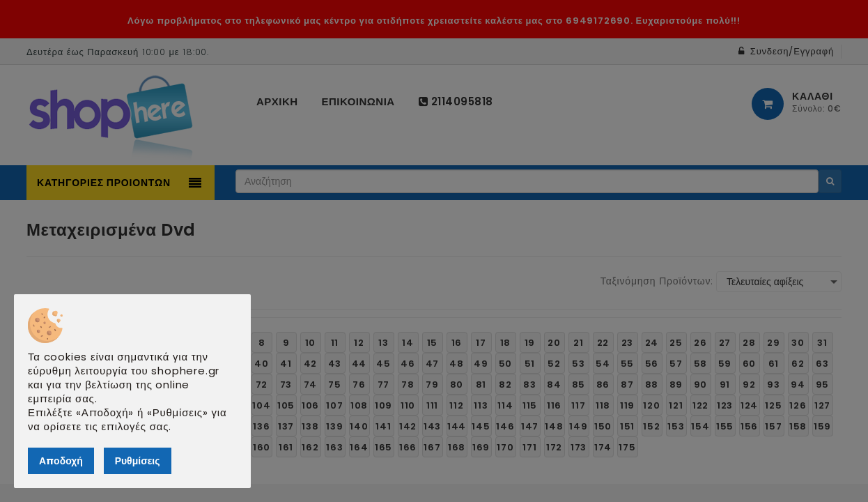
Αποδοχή (61, 461)
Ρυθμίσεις (138, 461)
